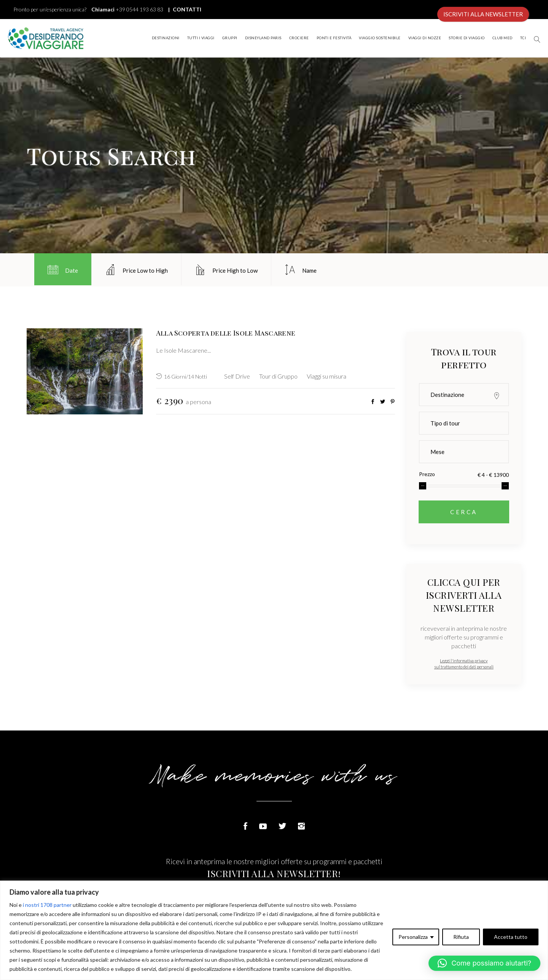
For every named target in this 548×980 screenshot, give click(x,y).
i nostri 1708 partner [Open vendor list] (47, 905)
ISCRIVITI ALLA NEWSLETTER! (274, 873)
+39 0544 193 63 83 (139, 9)
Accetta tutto (511, 937)
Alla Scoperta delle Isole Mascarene (226, 333)
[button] (484, 963)
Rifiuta (461, 937)
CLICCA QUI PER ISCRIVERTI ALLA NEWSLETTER (464, 595)
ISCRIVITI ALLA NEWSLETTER (483, 14)
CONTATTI (186, 9)
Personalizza (413, 937)
